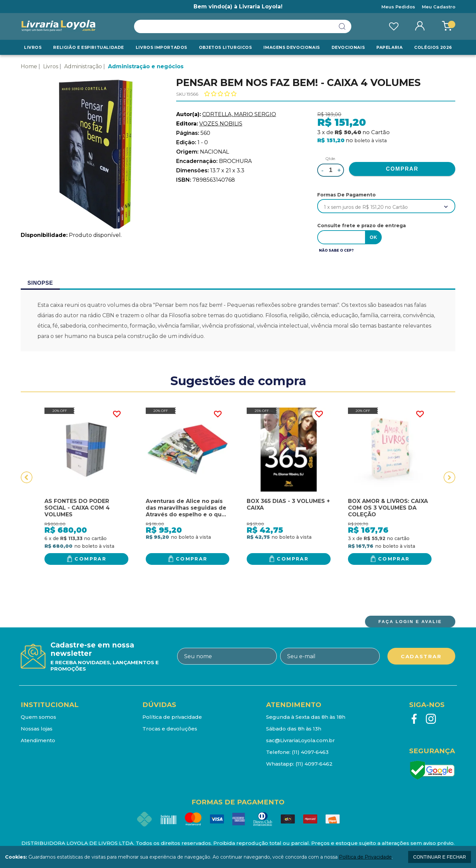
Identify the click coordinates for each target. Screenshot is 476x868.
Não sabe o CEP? (336, 250)
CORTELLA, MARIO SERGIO (239, 114)
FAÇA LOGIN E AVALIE (410, 622)
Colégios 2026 (433, 47)
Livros (33, 47)
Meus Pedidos (398, 7)
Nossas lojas (37, 729)
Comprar (90, 559)
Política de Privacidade (365, 857)
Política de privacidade (172, 717)
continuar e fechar (440, 857)
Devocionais (348, 47)
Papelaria (389, 47)
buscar (342, 26)
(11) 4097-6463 (310, 752)
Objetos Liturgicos (225, 47)
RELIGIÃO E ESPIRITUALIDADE (89, 47)
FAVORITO (117, 414)
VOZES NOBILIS (221, 124)
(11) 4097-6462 (314, 764)
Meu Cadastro (439, 7)
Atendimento (38, 740)
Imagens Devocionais (291, 47)
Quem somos (38, 717)
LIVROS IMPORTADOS (161, 47)
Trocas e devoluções (170, 729)
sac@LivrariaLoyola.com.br (301, 740)
